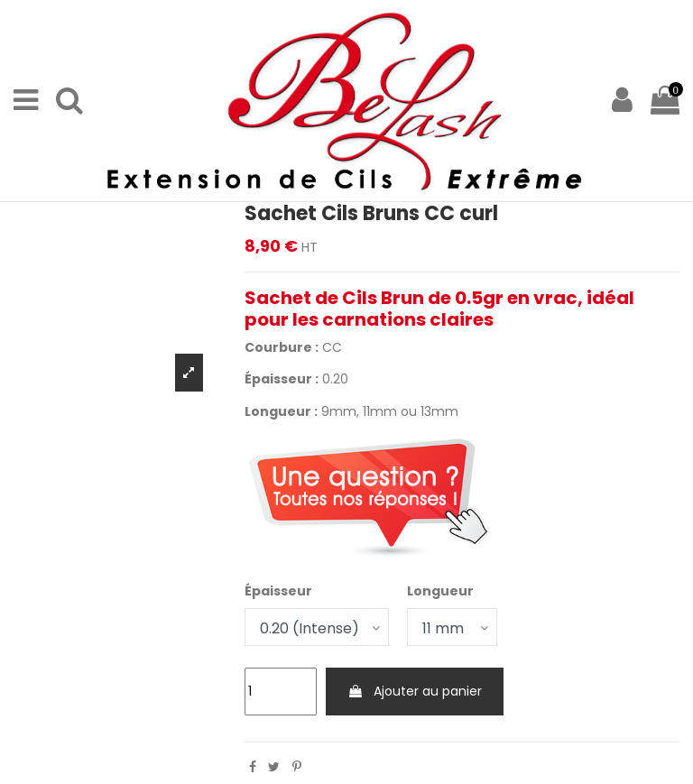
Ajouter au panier (415, 691)
